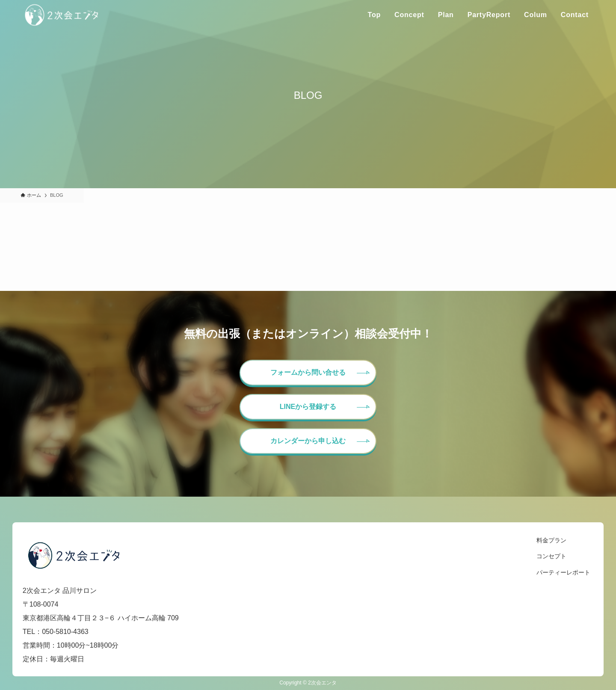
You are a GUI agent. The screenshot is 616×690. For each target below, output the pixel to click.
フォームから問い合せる (308, 372)
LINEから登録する (308, 407)
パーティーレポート (563, 572)
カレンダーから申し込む (308, 441)
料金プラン (551, 540)
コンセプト (551, 556)
